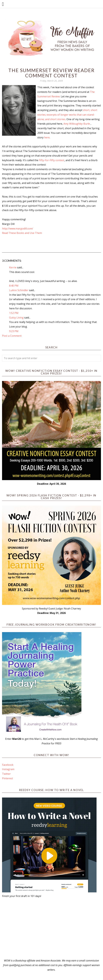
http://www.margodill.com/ (18, 229)
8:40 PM (14, 286)
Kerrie (13, 267)
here (47, 137)
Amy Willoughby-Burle (77, 124)
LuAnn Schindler (19, 290)
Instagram (8, 769)
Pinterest (7, 778)
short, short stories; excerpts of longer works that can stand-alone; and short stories (67, 115)
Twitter (6, 774)
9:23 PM (14, 331)
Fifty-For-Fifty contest (52, 160)
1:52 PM (14, 313)
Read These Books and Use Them (22, 233)
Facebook (8, 765)
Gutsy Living (16, 318)
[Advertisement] (51, 928)
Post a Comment (12, 336)
